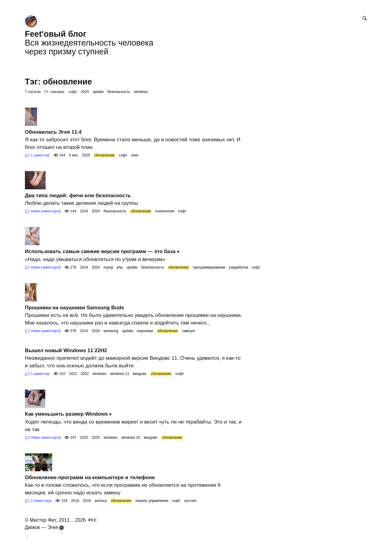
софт (73, 92)
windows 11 (120, 374)
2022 (85, 374)
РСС (93, 520)
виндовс (140, 374)
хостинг (191, 501)
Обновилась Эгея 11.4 (53, 132)
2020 (96, 438)
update (98, 92)
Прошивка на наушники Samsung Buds (75, 308)
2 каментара (38, 501)
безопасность (119, 92)
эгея (134, 155)
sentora (101, 501)
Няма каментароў (43, 211)
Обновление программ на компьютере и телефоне (90, 477)
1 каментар (37, 155)
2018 (87, 501)
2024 (85, 92)
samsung (111, 331)
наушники (145, 331)
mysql (108, 267)
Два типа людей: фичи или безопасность (78, 196)
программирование (209, 267)
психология (165, 211)
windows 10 (131, 438)
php (120, 267)
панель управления (152, 501)
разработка (239, 267)
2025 (86, 155)
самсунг (189, 331)
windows (141, 92)
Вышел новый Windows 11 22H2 (66, 350)
